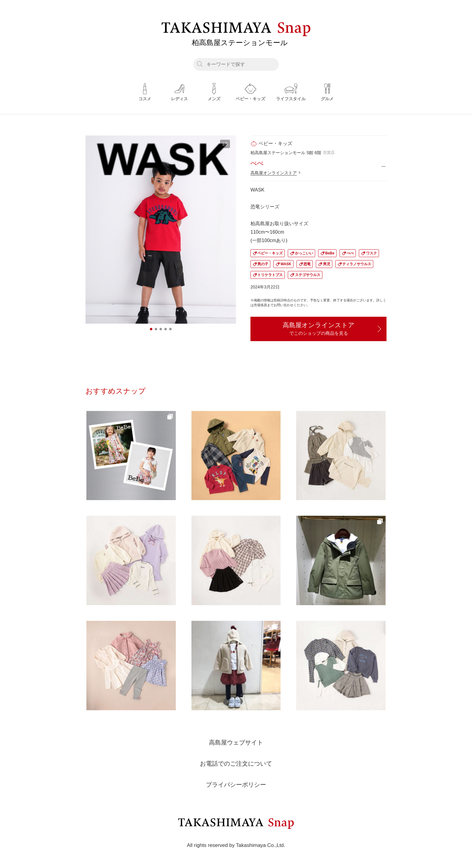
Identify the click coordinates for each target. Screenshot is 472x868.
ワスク (371, 253)
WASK (286, 264)
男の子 (263, 264)
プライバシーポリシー (236, 785)
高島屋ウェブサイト (236, 742)
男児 (327, 264)
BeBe (330, 253)
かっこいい (304, 253)
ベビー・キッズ (270, 253)
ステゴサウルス (308, 275)
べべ (350, 253)
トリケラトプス (270, 275)
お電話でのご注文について (236, 764)
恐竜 (307, 264)
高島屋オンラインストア (274, 173)
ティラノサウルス (357, 264)
